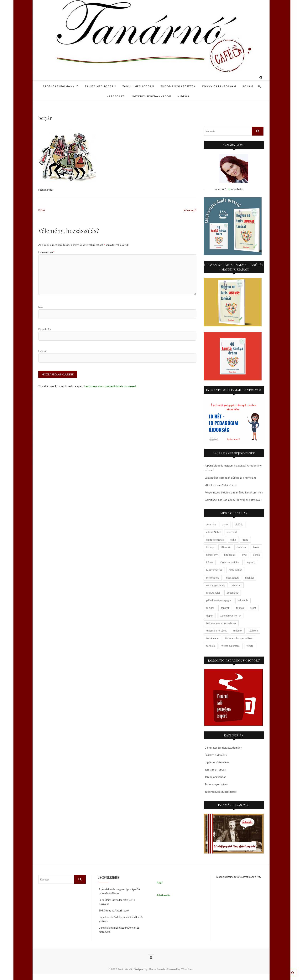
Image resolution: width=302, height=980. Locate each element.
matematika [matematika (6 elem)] (236, 570)
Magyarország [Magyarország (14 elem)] (214, 570)
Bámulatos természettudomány (223, 748)
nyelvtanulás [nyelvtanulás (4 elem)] (213, 593)
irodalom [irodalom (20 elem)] (242, 547)
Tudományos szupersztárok (221, 792)
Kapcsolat (116, 96)
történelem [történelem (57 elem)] (212, 638)
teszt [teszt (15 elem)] (253, 608)
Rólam (248, 86)
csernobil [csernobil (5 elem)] (232, 532)
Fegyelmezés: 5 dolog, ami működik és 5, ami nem (234, 492)
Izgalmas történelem (217, 762)
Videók (183, 96)
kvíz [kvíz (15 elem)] (244, 555)
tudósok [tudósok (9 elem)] (238, 631)
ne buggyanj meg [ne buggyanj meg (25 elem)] (216, 585)
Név (41, 307)
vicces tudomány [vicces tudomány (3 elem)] (231, 646)
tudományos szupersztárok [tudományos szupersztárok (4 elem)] (221, 623)
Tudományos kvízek (216, 784)
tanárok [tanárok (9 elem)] (225, 608)
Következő (190, 210)
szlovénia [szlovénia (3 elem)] (243, 600)
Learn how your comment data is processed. (110, 386)
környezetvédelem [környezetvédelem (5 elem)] (230, 562)
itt (229, 189)
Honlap (43, 351)
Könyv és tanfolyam (219, 86)
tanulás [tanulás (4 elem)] (210, 608)
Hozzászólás (46, 252)
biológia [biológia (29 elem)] (239, 524)
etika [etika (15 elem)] (233, 540)
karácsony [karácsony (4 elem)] (212, 555)
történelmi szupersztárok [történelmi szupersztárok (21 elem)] (239, 638)
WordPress (187, 969)
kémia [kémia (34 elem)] (256, 555)
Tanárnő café (125, 969)
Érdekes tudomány (59, 86)
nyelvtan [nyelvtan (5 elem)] (236, 585)
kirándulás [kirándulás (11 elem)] (230, 555)
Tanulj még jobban (138, 86)
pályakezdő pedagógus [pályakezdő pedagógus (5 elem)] (219, 600)
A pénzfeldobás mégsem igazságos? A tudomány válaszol (119, 891)
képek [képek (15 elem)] (210, 562)
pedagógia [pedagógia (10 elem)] (233, 593)
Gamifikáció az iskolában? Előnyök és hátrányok (233, 500)
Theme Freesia (157, 969)
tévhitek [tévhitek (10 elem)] (253, 631)
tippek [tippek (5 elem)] (210, 616)
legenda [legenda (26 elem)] (251, 562)
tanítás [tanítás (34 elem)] (240, 608)
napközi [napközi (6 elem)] (249, 578)
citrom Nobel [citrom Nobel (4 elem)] (213, 532)
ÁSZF (160, 883)
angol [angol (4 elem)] (225, 524)
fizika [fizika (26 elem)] (245, 540)
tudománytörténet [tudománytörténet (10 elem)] (216, 631)
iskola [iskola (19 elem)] (256, 547)
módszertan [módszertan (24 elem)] (232, 578)
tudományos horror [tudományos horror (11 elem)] (230, 616)
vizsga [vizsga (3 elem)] (250, 646)
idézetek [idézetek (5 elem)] (226, 547)
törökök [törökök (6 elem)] (211, 646)
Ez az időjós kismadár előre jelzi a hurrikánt (230, 478)
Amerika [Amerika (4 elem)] (211, 524)
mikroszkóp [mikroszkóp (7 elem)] (213, 578)
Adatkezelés (164, 895)
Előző (42, 210)
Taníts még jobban (101, 86)
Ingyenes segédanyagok (151, 96)
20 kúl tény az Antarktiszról (221, 485)
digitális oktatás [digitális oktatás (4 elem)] (215, 540)
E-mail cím (45, 329)
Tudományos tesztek (178, 86)
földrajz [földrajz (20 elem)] (210, 547)
